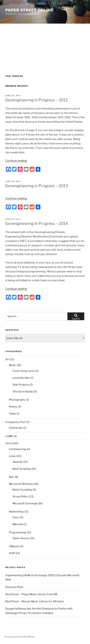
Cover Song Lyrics (24, 371)
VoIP (12, 553)
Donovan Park (14, 587)
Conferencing (18, 449)
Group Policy (20, 496)
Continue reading (16, 161)
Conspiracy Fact (15, 422)
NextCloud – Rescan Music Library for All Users (35, 601)
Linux (12, 456)
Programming (18, 532)
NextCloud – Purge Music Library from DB (31, 594)
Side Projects (21, 385)
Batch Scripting (22, 490)
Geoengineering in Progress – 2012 (36, 100)
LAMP (9, 436)
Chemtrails (16, 428)
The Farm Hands (23, 392)
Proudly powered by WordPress (20, 637)
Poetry (13, 407)
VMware (14, 546)
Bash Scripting (22, 469)
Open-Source (21, 538)
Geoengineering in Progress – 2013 (36, 186)
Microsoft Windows (21, 484)
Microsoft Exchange (25, 503)
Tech (8, 443)
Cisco (16, 517)
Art (7, 359)
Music (13, 365)
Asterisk (18, 462)
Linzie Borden (21, 378)
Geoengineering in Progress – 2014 (36, 223)
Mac (12, 477)
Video (13, 414)
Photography (17, 400)
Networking (16, 512)
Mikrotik (18, 524)
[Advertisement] (45, 46)
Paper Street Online (29, 10)
